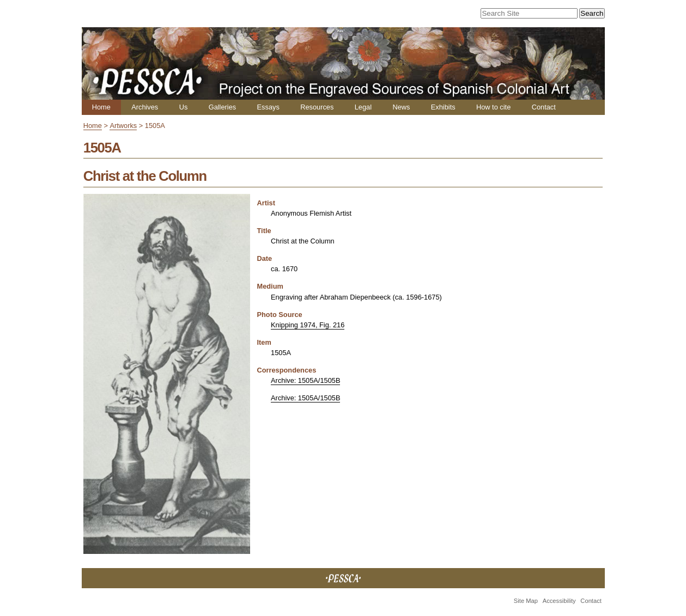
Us (184, 107)
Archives (145, 107)
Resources (317, 107)
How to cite (493, 107)
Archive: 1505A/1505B (305, 380)
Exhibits (443, 107)
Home (101, 107)
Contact (544, 107)
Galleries (223, 107)
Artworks (123, 126)
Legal (363, 107)
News (401, 107)
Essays (268, 107)
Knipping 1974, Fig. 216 (308, 325)
